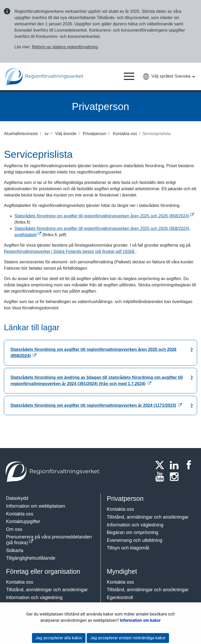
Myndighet (122, 571)
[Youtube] (161, 477)
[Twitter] (161, 465)
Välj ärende (65, 134)
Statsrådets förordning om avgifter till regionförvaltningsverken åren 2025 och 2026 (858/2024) (104, 216)
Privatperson (94, 134)
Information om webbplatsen (36, 506)
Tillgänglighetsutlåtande (31, 558)
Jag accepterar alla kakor (59, 638)
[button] (129, 77)
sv (46, 134)
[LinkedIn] (176, 465)
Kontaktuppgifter (23, 521)
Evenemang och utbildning (135, 540)
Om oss (14, 529)
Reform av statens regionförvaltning (65, 47)
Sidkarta (15, 550)
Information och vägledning (135, 525)
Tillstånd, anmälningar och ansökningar (148, 517)
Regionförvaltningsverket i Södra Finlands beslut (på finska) (70, 251)
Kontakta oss (124, 134)
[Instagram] (176, 477)
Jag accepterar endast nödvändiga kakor (128, 638)
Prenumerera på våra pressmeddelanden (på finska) (49, 540)
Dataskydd (17, 498)
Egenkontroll (120, 597)
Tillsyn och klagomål (128, 548)
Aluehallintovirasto (21, 134)
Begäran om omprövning (133, 532)
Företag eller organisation (43, 571)
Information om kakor (140, 620)
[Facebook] (190, 465)
